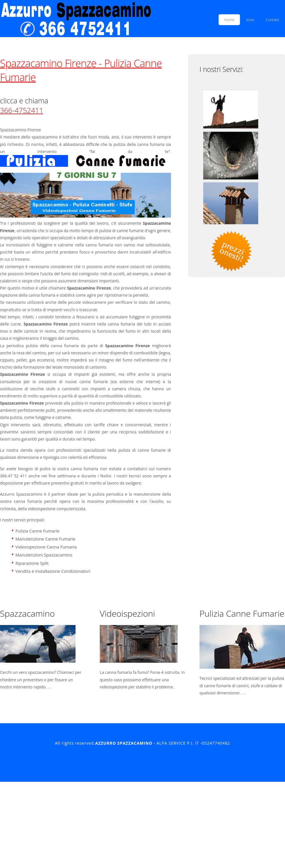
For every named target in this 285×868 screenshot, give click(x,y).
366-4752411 (22, 110)
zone (250, 20)
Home (229, 20)
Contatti (272, 20)
